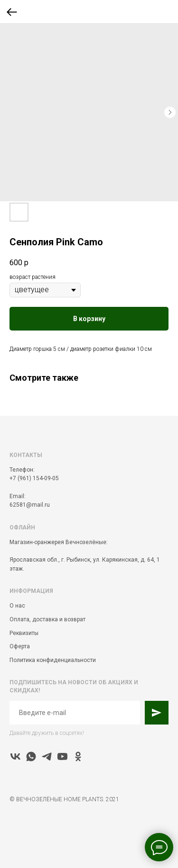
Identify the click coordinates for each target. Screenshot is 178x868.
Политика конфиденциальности (53, 660)
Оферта (20, 646)
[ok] (78, 756)
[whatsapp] (31, 756)
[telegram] (47, 756)
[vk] (15, 756)
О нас (17, 606)
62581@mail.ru (30, 505)
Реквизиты (24, 633)
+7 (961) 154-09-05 (34, 478)
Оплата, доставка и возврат (47, 619)
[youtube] (62, 756)
